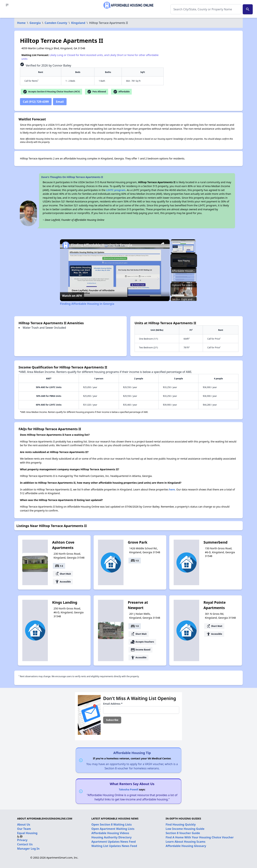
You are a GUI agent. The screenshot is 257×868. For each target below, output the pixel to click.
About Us (24, 824)
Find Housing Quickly (181, 824)
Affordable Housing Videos (110, 833)
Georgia (35, 23)
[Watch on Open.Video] (72, 296)
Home (21, 23)
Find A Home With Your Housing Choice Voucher (200, 837)
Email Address (113, 704)
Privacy (22, 840)
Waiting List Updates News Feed (114, 846)
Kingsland (78, 23)
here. (172, 489)
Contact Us (25, 844)
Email (60, 102)
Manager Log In (28, 849)
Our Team (24, 829)
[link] (66, 245)
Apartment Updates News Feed (114, 842)
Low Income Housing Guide (185, 829)
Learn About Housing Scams (186, 842)
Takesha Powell (129, 789)
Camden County (56, 23)
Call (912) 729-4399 (36, 102)
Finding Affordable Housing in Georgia (102, 245)
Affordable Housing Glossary (186, 846)
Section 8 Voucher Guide (183, 833)
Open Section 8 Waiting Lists (112, 824)
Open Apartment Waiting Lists (113, 829)
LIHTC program (116, 190)
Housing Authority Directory (112, 837)
